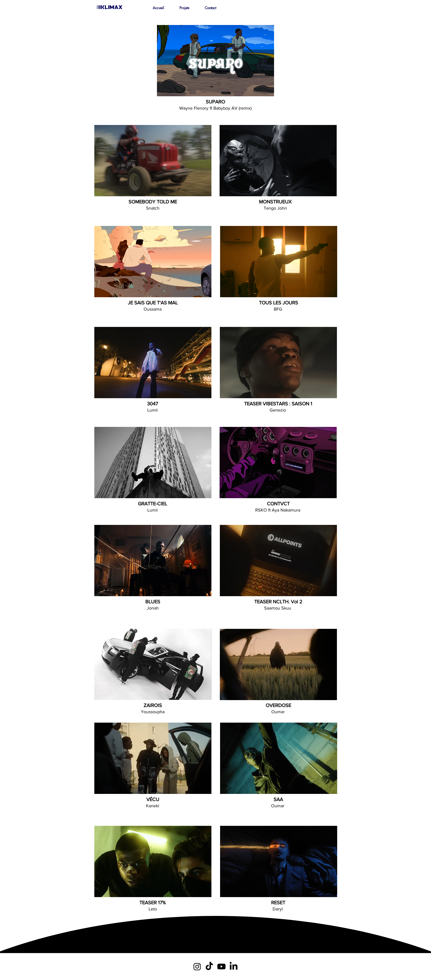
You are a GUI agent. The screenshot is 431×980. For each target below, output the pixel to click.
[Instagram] (197, 967)
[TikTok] (209, 967)
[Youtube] (221, 967)
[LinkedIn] (234, 967)
